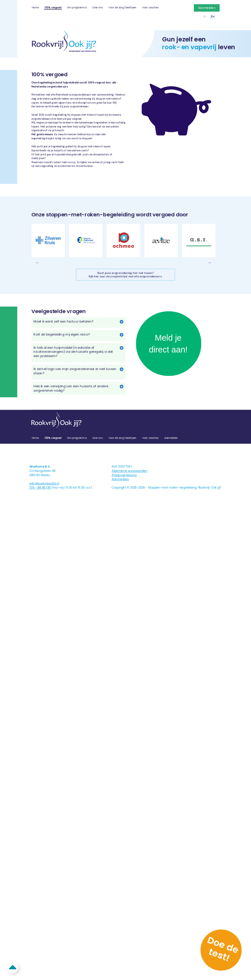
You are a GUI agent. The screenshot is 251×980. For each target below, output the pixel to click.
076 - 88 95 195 (40, 488)
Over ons (98, 7)
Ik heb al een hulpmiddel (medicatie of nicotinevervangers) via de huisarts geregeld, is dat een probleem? (73, 352)
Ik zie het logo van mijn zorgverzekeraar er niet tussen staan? (75, 371)
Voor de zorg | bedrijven (122, 7)
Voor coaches (150, 7)
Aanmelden (207, 8)
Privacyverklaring (124, 475)
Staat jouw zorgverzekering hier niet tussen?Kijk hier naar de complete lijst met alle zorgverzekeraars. (125, 274)
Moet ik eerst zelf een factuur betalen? (63, 322)
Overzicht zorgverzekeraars (54, 176)
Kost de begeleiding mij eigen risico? (61, 334)
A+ (213, 17)
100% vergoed (53, 7)
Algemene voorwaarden (130, 471)
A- (205, 17)
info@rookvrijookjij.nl (44, 483)
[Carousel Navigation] (126, 263)
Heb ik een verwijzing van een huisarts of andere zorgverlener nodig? (71, 388)
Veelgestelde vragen (103, 176)
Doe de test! (223, 949)
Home (35, 7)
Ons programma (77, 7)
